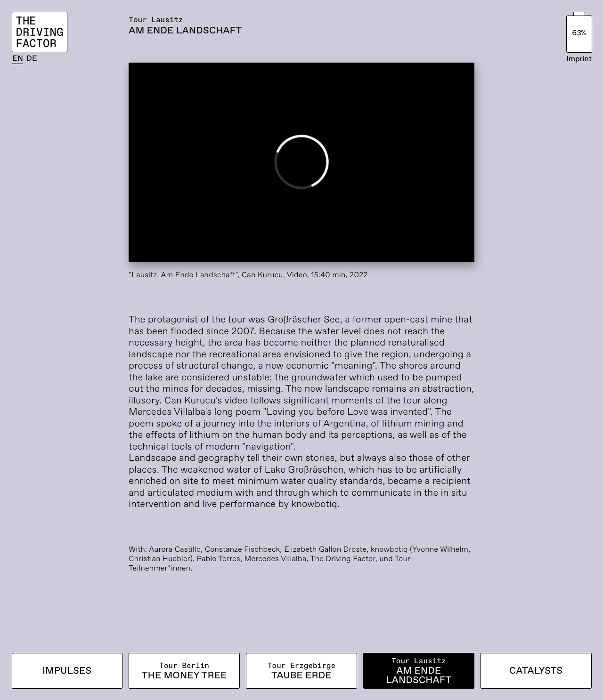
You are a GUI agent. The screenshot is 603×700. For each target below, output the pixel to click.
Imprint (579, 59)
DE (32, 59)
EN (18, 59)
